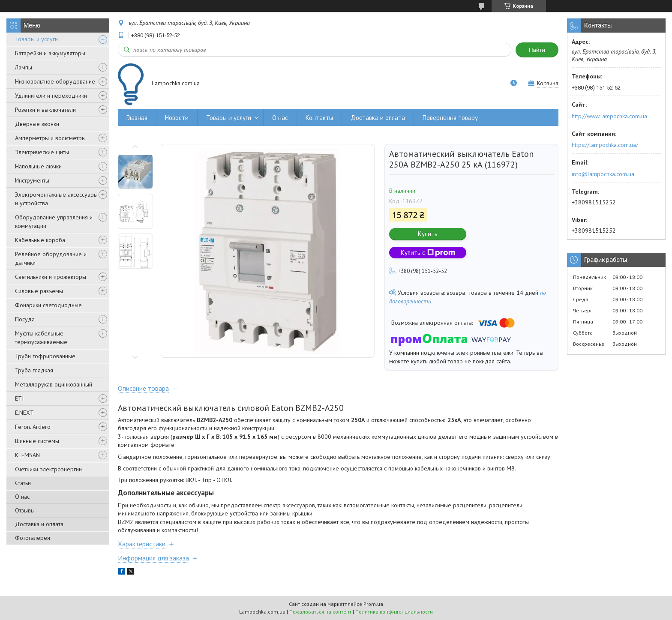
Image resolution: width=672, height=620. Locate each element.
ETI (19, 398)
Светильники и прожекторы (51, 277)
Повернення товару (450, 118)
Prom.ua (373, 604)
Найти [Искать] (537, 50)
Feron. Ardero (33, 427)
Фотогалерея (33, 538)
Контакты (319, 118)
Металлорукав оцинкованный (54, 384)
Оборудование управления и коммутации (54, 222)
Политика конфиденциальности (394, 612)
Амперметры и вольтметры (50, 138)
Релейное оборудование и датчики (51, 258)
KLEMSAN (27, 455)
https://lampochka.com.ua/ (605, 145)
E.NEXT (24, 413)
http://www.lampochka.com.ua (609, 116)
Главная (137, 118)
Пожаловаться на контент (320, 612)
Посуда (25, 319)
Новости (177, 118)
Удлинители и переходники (51, 96)
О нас (22, 497)
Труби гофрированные (45, 356)
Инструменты (32, 180)
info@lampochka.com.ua (603, 174)
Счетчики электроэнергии (48, 469)
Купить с (428, 253)
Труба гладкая (34, 370)
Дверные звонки (37, 124)
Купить (428, 234)
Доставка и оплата (39, 524)
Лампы (24, 67)
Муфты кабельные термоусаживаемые (41, 338)
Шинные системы (37, 441)
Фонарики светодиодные (48, 305)
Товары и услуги (36, 39)
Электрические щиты (42, 152)
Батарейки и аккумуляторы (50, 53)
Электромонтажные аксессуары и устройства (56, 199)
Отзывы (25, 510)
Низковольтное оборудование (55, 81)
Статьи (23, 483)
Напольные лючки (38, 166)
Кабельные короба (40, 240)
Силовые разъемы (39, 291)
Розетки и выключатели (45, 110)
